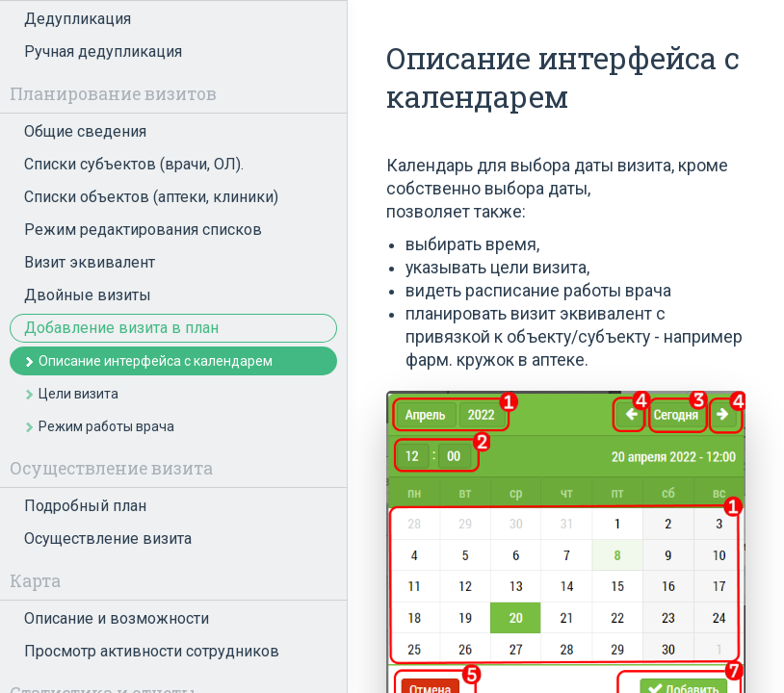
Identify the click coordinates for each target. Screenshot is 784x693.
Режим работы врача (106, 426)
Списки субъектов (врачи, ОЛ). (134, 164)
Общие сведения (85, 131)
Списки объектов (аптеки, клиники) (151, 197)
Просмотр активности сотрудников (152, 651)
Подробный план (85, 506)
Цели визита (78, 394)
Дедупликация (78, 19)
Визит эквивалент (90, 262)
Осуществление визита (108, 539)
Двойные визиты (88, 295)
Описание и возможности (117, 618)
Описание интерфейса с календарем (156, 361)
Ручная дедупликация (103, 51)
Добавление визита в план (121, 328)
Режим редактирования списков (143, 230)
